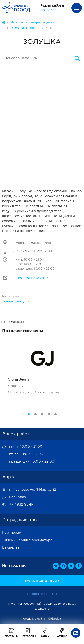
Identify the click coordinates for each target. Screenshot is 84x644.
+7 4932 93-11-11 (22, 505)
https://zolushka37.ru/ (31, 278)
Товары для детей (16, 302)
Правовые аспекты (42, 594)
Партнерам (12, 533)
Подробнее (49, 10)
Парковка (17, 497)
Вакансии (11, 548)
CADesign (54, 619)
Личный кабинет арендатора (27, 540)
